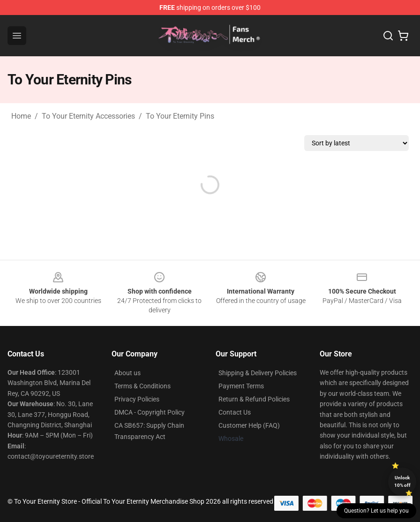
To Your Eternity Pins (180, 116)
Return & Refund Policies (254, 399)
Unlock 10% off (402, 481)
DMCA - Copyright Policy (150, 412)
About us (127, 373)
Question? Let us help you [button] (376, 511)
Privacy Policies (137, 399)
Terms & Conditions (142, 386)
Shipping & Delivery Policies (258, 373)
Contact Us (235, 412)
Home (21, 116)
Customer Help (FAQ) (249, 425)
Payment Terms (241, 386)
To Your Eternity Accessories (88, 116)
